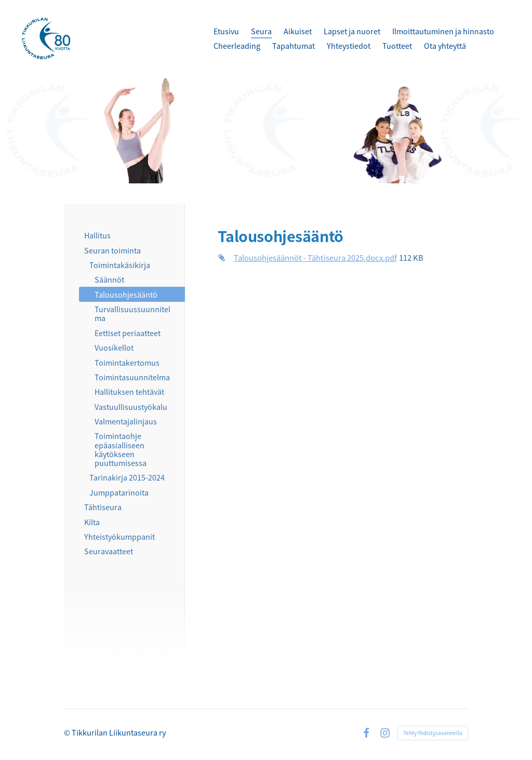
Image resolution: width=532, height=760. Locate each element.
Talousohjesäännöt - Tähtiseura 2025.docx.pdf (315, 257)
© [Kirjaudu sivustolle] (68, 732)
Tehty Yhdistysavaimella (433, 733)
